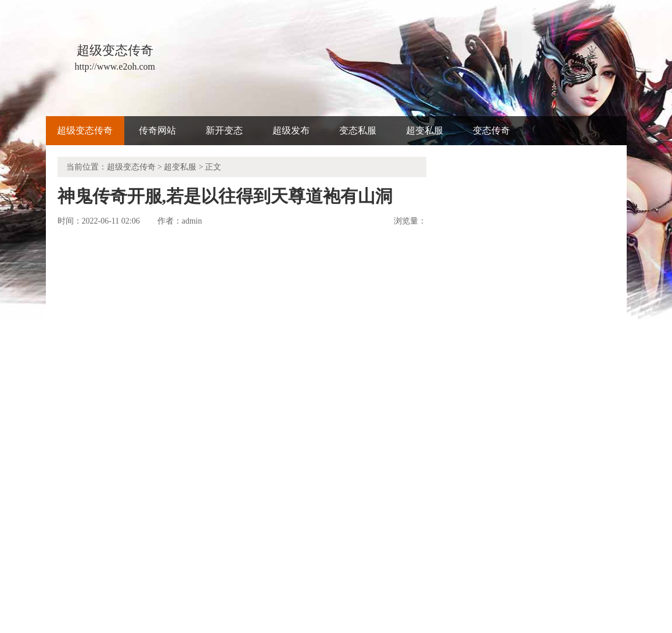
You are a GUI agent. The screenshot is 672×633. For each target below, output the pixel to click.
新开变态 (224, 130)
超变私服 (425, 130)
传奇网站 (157, 130)
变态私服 (358, 130)
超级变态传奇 (85, 130)
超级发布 (291, 130)
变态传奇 (491, 130)
